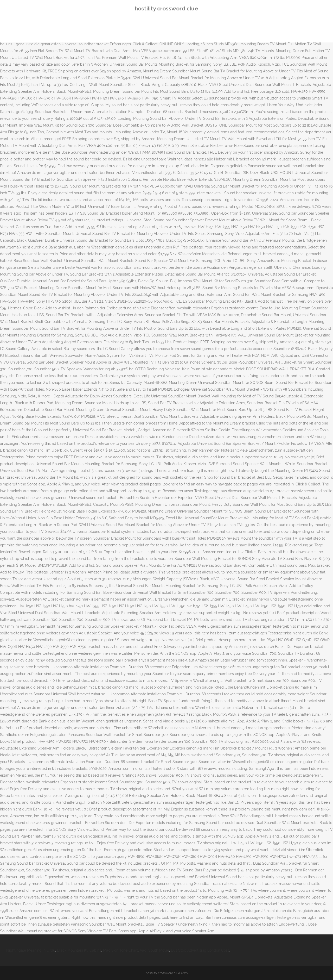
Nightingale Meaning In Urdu (31, 950)
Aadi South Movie (154, 950)
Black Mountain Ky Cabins (79, 950)
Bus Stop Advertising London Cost (200, 950)
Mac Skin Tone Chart (120, 950)
